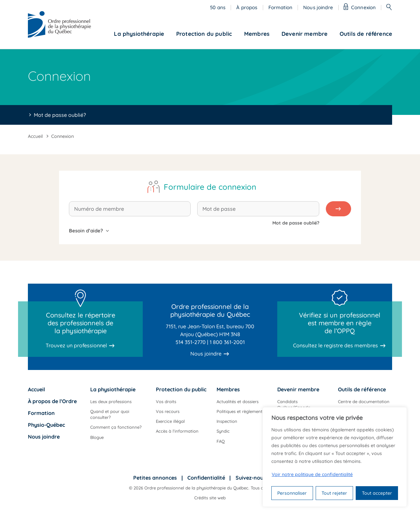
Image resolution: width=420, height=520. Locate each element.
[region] (335, 457)
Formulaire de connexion (210, 187)
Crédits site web (210, 498)
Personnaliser (292, 493)
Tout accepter (377, 493)
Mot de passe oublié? (60, 115)
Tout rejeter (334, 493)
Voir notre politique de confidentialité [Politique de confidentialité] (312, 474)
